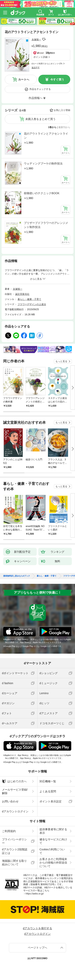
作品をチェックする (40, 89)
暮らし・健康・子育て (29, 299)
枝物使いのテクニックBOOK (42, 193)
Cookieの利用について (52, 851)
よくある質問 (48, 791)
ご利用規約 (9, 831)
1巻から (52, 127)
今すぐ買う (57, 79)
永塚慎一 (36, 40)
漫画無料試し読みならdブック (17, 576)
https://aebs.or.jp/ (35, 894)
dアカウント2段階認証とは (15, 851)
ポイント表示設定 (51, 801)
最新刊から (64, 127)
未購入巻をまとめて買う (40, 119)
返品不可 (36, 68)
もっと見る (61, 361)
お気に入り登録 (62, 110)
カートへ (24, 79)
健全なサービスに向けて (53, 841)
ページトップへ (37, 948)
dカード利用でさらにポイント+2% (47, 64)
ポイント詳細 (40, 57)
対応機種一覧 (48, 781)
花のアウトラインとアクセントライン (46, 136)
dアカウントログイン (15, 811)
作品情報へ (36, 98)
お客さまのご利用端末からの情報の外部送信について (53, 863)
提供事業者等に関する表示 (53, 831)
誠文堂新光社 (22, 294)
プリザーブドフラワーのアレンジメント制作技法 (46, 225)
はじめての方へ (14, 781)
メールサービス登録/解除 (15, 791)
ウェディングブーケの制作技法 (43, 163)
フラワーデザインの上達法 (32, 304)
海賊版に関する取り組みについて (14, 863)
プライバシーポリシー (14, 841)
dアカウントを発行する (37, 928)
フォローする (44, 39)
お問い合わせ (10, 801)
